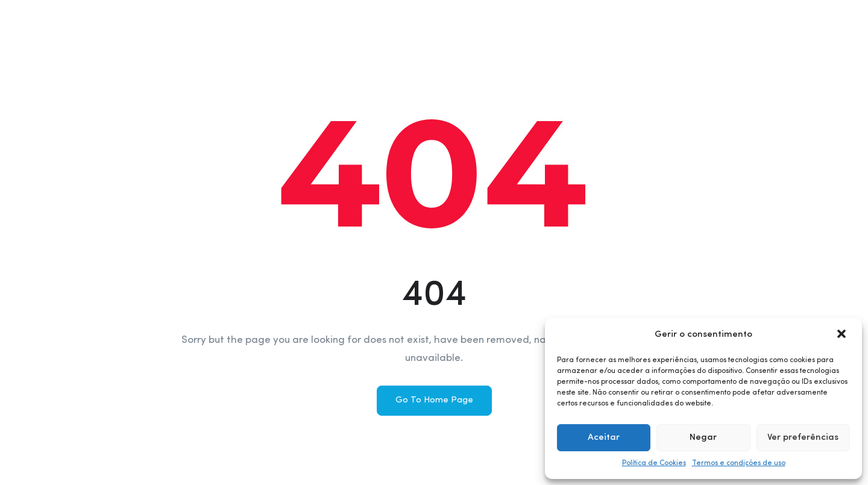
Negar (703, 438)
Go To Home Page (434, 400)
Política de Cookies (654, 463)
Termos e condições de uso (739, 463)
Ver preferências (803, 438)
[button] (843, 335)
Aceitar (604, 438)
